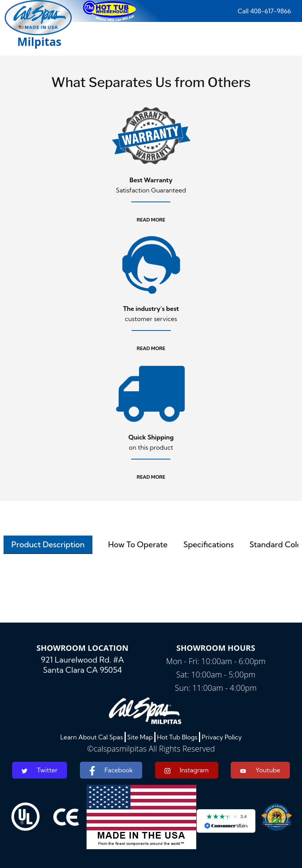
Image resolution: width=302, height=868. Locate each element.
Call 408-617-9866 (264, 11)
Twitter (40, 770)
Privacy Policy (222, 737)
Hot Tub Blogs (177, 737)
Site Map (140, 737)
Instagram (187, 770)
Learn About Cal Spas (92, 737)
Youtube (260, 770)
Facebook (111, 771)
